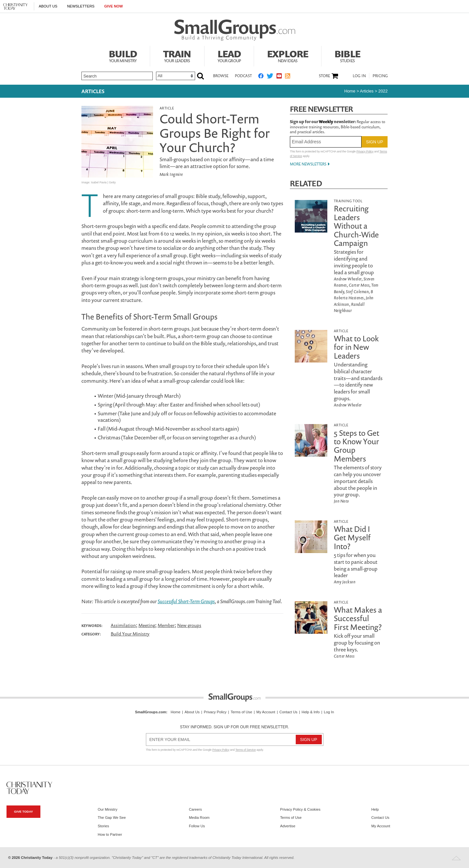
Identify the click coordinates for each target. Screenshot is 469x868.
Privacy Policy (365, 151)
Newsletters (81, 6)
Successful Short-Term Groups (186, 601)
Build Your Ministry (130, 634)
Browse (221, 76)
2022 (383, 91)
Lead (229, 55)
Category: (91, 634)
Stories (103, 826)
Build (123, 55)
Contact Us (288, 712)
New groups (189, 625)
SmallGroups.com (151, 712)
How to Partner (110, 834)
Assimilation (123, 625)
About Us (48, 6)
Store (324, 76)
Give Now (114, 6)
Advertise (288, 826)
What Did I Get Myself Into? (352, 538)
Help (375, 809)
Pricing (380, 76)
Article (167, 108)
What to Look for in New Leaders (356, 347)
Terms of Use (241, 712)
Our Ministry (107, 809)
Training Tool (348, 201)
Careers (195, 809)
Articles (93, 91)
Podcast (243, 76)
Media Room (199, 818)
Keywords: (92, 626)
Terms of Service (246, 750)
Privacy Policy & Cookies (300, 809)
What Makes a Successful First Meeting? (358, 618)
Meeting (147, 625)
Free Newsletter (321, 109)
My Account (266, 712)
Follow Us (197, 826)
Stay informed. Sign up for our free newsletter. (234, 727)
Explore (288, 55)
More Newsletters (308, 164)
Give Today (23, 811)
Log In (359, 76)
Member (166, 625)
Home (350, 91)
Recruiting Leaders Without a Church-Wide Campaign (356, 226)
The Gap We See (112, 818)
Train (177, 55)
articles (367, 91)
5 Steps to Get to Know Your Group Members (356, 446)
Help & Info (311, 712)
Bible (347, 55)
